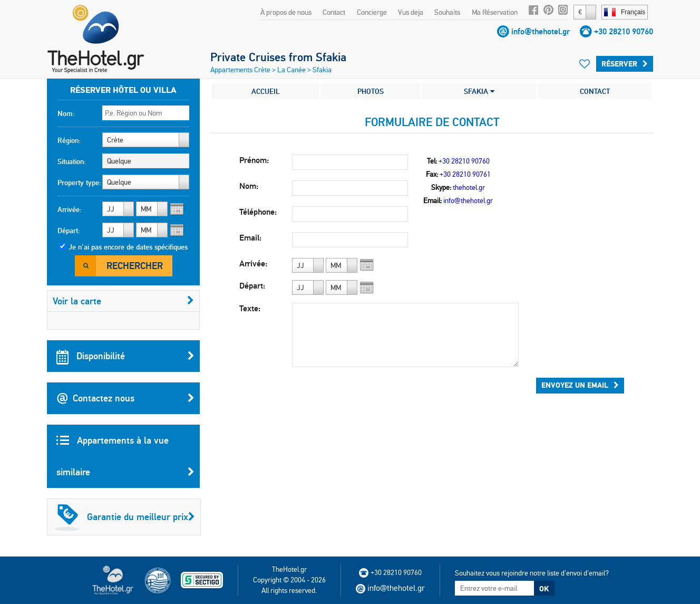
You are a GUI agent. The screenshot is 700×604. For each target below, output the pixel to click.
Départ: (69, 231)
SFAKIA (479, 91)
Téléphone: (258, 212)
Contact (334, 12)
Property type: (79, 183)
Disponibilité (125, 356)
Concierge (372, 12)
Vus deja (411, 12)
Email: (250, 238)
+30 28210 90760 (624, 31)
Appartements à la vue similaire (125, 461)
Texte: (250, 308)
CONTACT (595, 91)
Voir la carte (123, 301)
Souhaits (447, 12)
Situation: (72, 161)
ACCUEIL (266, 91)
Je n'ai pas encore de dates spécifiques (128, 247)
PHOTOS (371, 91)
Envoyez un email (580, 385)
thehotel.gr (469, 187)
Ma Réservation (495, 12)
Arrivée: (70, 209)
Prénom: (254, 160)
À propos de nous (286, 12)
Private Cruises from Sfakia (278, 57)
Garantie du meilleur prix (125, 517)
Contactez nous (125, 398)
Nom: (66, 113)
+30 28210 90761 (465, 174)
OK (544, 589)
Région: (69, 140)
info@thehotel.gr (541, 31)
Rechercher (135, 266)
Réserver (625, 64)
